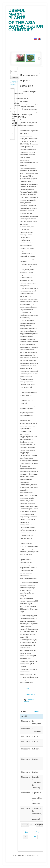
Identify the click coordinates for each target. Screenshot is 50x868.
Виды (35, 711)
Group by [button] (29, 694)
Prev (38, 832)
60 (26, 837)
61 (35, 837)
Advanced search (29, 701)
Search (15, 77)
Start (27, 832)
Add (27, 689)
